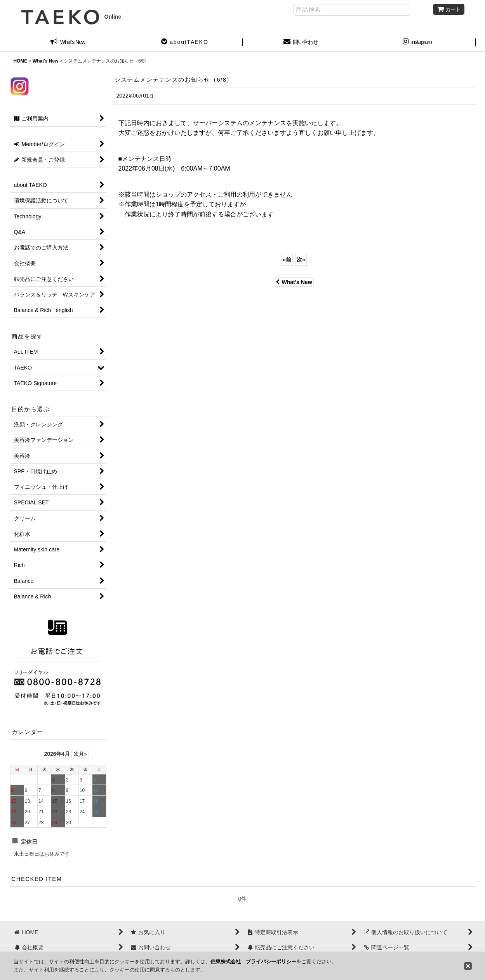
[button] (184, 43)
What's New (294, 282)
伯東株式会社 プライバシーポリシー (253, 962)
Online (71, 17)
